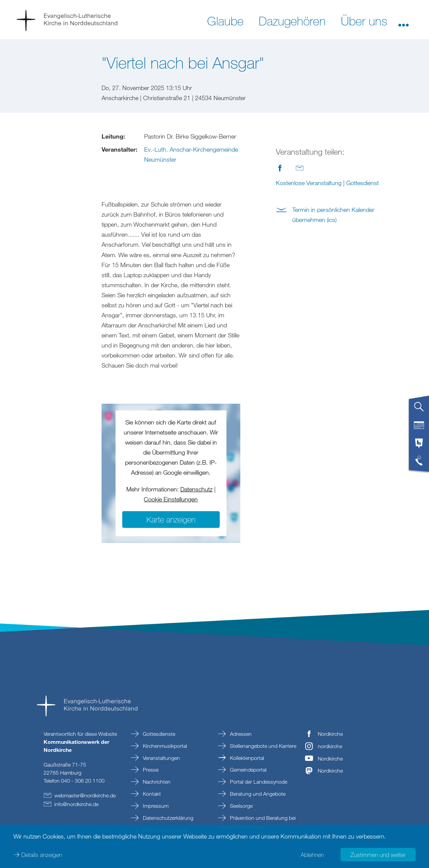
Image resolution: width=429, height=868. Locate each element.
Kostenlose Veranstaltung (309, 183)
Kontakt (151, 794)
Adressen (240, 734)
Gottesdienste (158, 734)
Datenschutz (196, 489)
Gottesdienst (362, 183)
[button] (404, 20)
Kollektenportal (246, 758)
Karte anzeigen (171, 519)
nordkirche (330, 746)
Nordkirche (330, 734)
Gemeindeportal (248, 770)
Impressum (155, 806)
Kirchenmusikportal (164, 746)
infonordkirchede (76, 804)
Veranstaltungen (161, 758)
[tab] (419, 409)
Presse (150, 770)
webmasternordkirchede (85, 795)
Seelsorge (241, 806)
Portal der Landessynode (258, 782)
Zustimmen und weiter (378, 855)
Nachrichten (156, 782)
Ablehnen (312, 855)
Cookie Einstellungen (171, 499)
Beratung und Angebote (257, 794)
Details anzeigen (42, 855)
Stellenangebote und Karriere (262, 746)
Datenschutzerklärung (167, 818)
